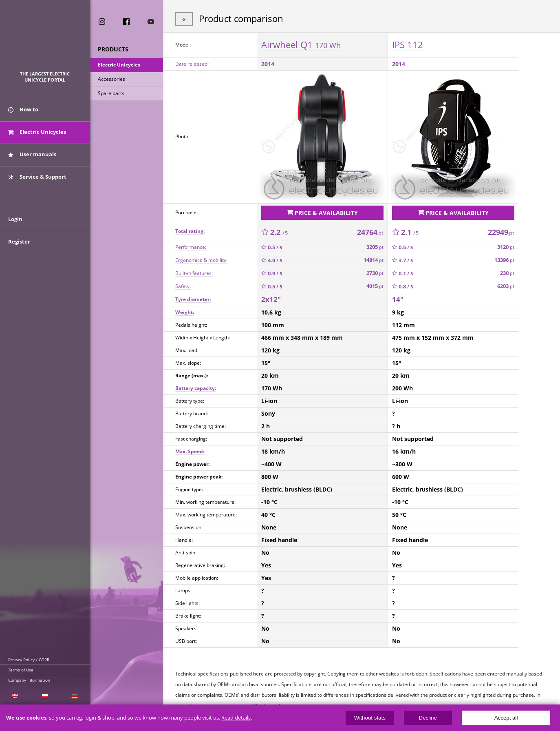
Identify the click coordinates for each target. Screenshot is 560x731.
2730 (375, 273)
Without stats (370, 718)
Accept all (506, 718)
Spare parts (111, 93)
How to (23, 109)
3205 (375, 247)
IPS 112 (408, 44)
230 (507, 273)
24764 (370, 232)
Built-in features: (194, 273)
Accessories (111, 79)
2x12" (271, 299)
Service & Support (37, 177)
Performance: (191, 247)
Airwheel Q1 (301, 44)
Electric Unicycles (119, 65)
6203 (506, 286)
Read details (236, 718)
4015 (375, 286)
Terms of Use (21, 670)
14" (398, 299)
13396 (504, 260)
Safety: (183, 286)
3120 (506, 247)
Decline (428, 718)
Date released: (192, 64)
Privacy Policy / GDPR (29, 660)
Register (19, 241)
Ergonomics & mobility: (201, 260)
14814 (374, 260)
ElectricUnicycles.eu (45, 39)
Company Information (29, 680)
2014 (268, 64)
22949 (501, 232)
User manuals (32, 154)
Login (15, 219)
